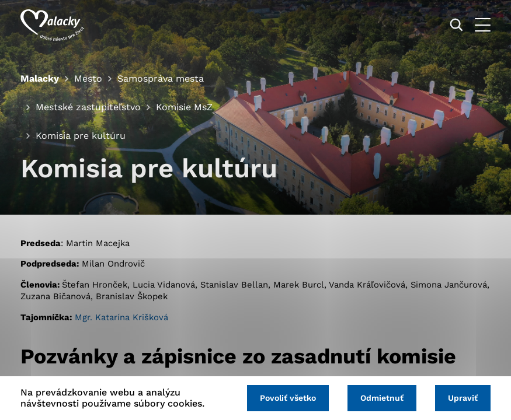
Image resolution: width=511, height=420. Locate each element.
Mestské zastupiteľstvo (88, 107)
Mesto (88, 78)
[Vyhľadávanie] (456, 25)
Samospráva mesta (161, 78)
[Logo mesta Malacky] (52, 25)
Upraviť (463, 398)
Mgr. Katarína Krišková (121, 317)
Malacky (40, 78)
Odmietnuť (382, 398)
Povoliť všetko (288, 398)
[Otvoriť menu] (483, 25)
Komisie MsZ (184, 107)
